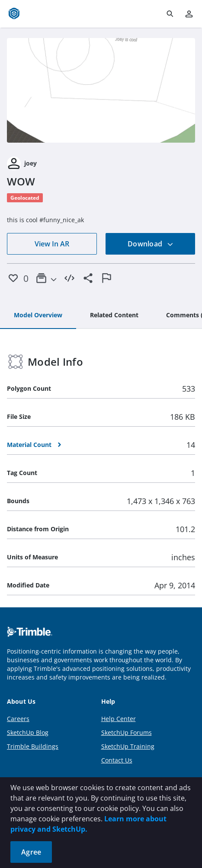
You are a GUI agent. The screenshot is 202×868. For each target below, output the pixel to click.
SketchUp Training (128, 746)
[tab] (38, 316)
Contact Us (117, 760)
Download (151, 244)
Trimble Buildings (33, 746)
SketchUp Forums (127, 732)
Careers (18, 719)
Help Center (119, 719)
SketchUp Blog (28, 732)
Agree (31, 852)
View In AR (52, 244)
